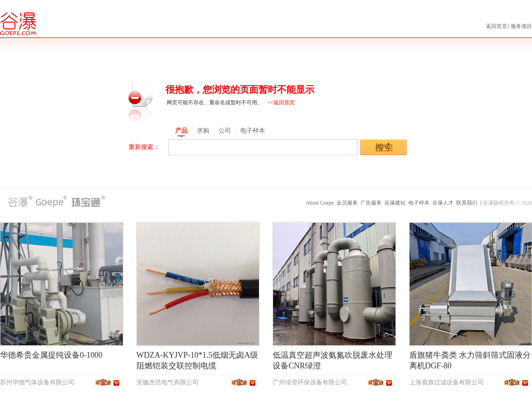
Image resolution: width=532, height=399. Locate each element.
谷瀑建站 (395, 203)
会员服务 (347, 203)
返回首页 (497, 26)
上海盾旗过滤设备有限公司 (446, 382)
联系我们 (467, 203)
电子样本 (419, 203)
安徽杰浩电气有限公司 (168, 382)
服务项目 (521, 26)
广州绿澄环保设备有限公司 (310, 382)
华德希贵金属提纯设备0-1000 (51, 355)
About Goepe (320, 203)
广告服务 (371, 203)
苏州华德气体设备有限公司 (37, 382)
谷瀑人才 (443, 203)
